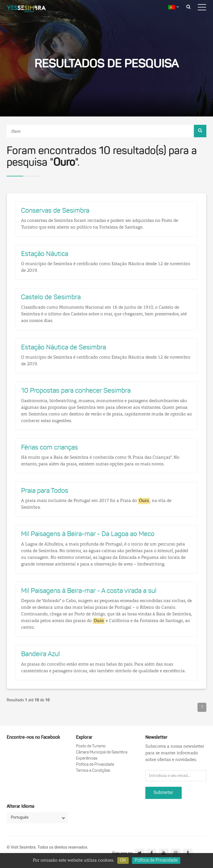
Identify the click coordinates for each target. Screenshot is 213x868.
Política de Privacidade (95, 765)
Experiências (87, 759)
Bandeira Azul (40, 654)
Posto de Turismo (91, 746)
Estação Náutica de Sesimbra (64, 348)
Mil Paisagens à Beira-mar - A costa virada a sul (89, 591)
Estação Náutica (45, 254)
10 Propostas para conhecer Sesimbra (76, 391)
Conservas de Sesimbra (55, 211)
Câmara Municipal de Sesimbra (102, 752)
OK (123, 861)
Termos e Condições (93, 771)
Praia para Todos (45, 491)
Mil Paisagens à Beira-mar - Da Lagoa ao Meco (88, 534)
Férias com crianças (50, 448)
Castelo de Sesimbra (51, 298)
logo (31, 10)
